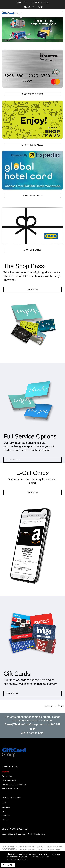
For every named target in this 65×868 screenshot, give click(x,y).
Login (4, 803)
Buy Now (5, 772)
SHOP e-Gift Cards (32, 195)
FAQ (3, 811)
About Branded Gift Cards (11, 788)
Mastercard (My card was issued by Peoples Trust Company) (24, 834)
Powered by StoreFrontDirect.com (14, 784)
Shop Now (32, 289)
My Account (22, 2)
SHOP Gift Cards (32, 250)
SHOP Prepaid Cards (32, 94)
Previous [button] (5, 30)
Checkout (35, 2)
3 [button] (37, 38)
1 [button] (28, 38)
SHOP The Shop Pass (32, 145)
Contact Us (6, 815)
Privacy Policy (7, 776)
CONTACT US (13, 460)
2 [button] (33, 38)
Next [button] (60, 30)
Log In (46, 2)
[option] (32, 30)
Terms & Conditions (9, 780)
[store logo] (12, 13)
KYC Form (5, 820)
